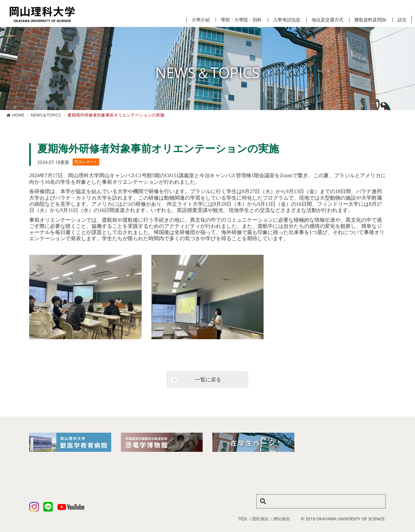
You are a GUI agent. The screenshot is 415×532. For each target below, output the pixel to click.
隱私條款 (260, 519)
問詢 (243, 519)
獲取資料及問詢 (370, 20)
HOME (18, 115)
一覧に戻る (208, 379)
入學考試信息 (287, 20)
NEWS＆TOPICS (46, 115)
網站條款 (282, 519)
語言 (402, 20)
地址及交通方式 (327, 20)
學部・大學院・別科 (241, 20)
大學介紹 (201, 20)
